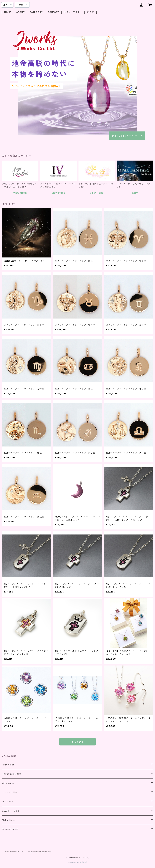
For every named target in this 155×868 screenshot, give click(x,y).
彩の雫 (91, 12)
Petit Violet (8, 765)
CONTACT (53, 12)
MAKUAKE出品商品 (12, 774)
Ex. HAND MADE (10, 829)
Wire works (8, 783)
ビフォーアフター (73, 12)
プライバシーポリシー (14, 852)
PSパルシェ (8, 802)
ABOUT (20, 12)
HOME (8, 12)
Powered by (78, 862)
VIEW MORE (20, 193)
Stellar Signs (8, 820)
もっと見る (77, 742)
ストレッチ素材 (10, 792)
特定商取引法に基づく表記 (40, 852)
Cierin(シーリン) (10, 811)
